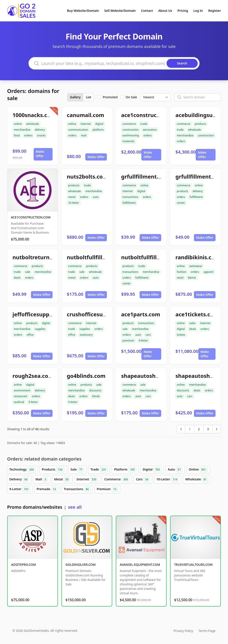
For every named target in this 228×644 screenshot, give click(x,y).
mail (84, 135)
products (200, 124)
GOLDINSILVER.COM (80, 565)
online (18, 124)
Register (215, 11)
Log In (198, 11)
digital (99, 124)
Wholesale (197, 479)
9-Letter (20, 489)
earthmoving (131, 135)
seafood (19, 402)
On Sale (131, 97)
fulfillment (129, 203)
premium (128, 341)
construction (130, 130)
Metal (62, 479)
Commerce (117, 479)
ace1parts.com (141, 314)
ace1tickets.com (197, 314)
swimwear (196, 266)
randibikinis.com (198, 257)
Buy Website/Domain (83, 11)
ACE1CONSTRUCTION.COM (31, 217)
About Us (165, 11)
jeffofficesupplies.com (42, 314)
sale (28, 272)
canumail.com (85, 115)
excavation (150, 130)
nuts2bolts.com (87, 176)
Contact (147, 11)
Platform (125, 470)
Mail (42, 479)
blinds (96, 396)
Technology (22, 470)
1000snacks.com (34, 115)
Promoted (110, 97)
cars (148, 335)
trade (144, 124)
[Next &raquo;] (217, 429)
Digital (152, 470)
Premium (108, 489)
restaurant (20, 396)
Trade (99, 470)
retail (180, 278)
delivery (40, 130)
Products (53, 470)
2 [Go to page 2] (199, 429)
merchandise (22, 130)
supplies (40, 329)
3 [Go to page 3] (208, 429)
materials (128, 141)
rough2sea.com (33, 376)
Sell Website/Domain (120, 11)
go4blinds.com (86, 376)
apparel (208, 272)
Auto (175, 470)
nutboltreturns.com (39, 257)
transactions (130, 197)
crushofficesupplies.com (99, 314)
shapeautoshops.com (149, 376)
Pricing (183, 11)
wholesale (33, 124)
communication (78, 130)
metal (72, 197)
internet (86, 124)
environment (22, 390)
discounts (95, 390)
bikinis (192, 278)
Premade (47, 489)
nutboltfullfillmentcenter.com (161, 257)
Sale (77, 470)
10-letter (74, 203)
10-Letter (168, 479)
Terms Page (207, 631)
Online (198, 470)
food (17, 135)
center (181, 203)
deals (17, 278)
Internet (87, 479)
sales (192, 323)
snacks (41, 135)
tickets (181, 335)
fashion (182, 272)
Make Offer (40, 154)
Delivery (19, 479)
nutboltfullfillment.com (98, 257)
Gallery (75, 97)
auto (96, 197)
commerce (129, 124)
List (88, 97)
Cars (143, 479)
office (30, 335)
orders (28, 135)
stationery (86, 335)
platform (98, 130)
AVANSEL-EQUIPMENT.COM (140, 565)
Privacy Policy (183, 631)
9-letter (143, 341)
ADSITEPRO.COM (23, 565)
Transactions (77, 489)
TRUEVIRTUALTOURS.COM (193, 565)
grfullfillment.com (145, 176)
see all (75, 507)
